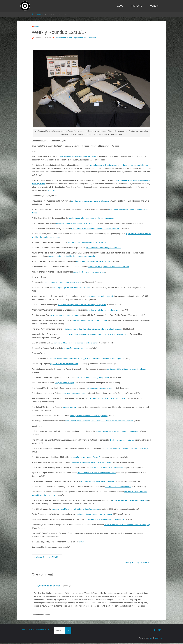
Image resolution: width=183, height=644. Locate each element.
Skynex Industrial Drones (48, 586)
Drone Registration (75, 38)
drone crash (61, 38)
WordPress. (158, 639)
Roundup (40, 14)
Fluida (149, 639)
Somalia (92, 38)
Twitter (81, 542)
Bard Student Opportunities (36, 630)
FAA (86, 38)
